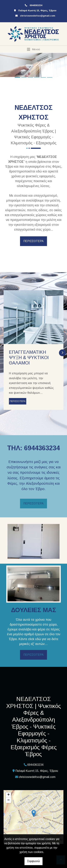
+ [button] (8, 795)
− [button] (8, 800)
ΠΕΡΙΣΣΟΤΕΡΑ (33, 241)
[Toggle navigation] (33, 49)
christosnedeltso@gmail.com (38, 16)
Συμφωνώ (33, 861)
